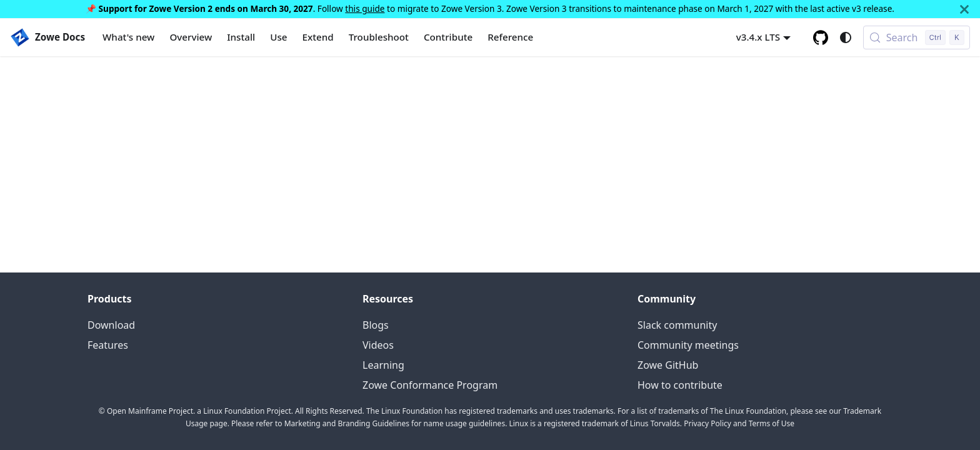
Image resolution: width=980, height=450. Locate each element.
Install (241, 37)
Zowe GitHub (668, 365)
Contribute (448, 37)
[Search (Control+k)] (917, 37)
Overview (191, 37)
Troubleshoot (379, 37)
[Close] (964, 9)
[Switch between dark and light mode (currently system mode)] (846, 37)
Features (108, 345)
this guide (365, 8)
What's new (128, 37)
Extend (318, 37)
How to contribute (680, 385)
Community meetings (688, 345)
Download (111, 325)
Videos (378, 345)
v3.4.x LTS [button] (758, 37)
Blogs (376, 325)
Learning (383, 365)
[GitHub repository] (821, 37)
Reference (510, 37)
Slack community (677, 325)
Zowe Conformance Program (430, 385)
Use (278, 37)
